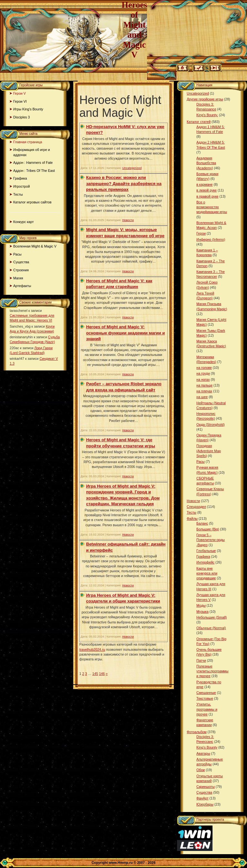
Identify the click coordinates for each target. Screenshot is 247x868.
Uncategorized (132, 168)
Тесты (18, 194)
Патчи (201, 660)
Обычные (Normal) (211, 628)
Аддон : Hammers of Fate (33, 163)
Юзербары (205, 804)
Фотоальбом (197, 732)
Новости (128, 220)
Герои (201, 233)
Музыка (203, 611)
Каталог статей (199, 122)
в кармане (204, 184)
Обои (201, 770)
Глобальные (206, 551)
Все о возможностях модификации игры (212, 207)
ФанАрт (203, 798)
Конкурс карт (24, 222)
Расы (17, 254)
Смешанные (206, 693)
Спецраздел (196, 507)
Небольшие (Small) (212, 617)
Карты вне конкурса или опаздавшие (207, 573)
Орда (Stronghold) (211, 425)
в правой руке (207, 196)
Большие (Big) (208, 529)
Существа (21, 262)
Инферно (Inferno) (211, 239)
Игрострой (21, 186)
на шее (202, 397)
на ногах (203, 379)
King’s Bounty (207, 747)
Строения (21, 270)
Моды (201, 605)
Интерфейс (205, 562)
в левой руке (207, 190)
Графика (20, 178)
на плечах (204, 391)
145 (95, 674)
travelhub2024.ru (92, 649)
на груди (203, 373)
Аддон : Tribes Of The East (34, 171)
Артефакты (22, 286)
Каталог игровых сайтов (32, 202)
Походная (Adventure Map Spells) (209, 451)
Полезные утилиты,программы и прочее (212, 671)
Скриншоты (206, 787)
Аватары (203, 753)
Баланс (202, 523)
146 (102, 674)
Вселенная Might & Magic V (35, 246)
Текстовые (205, 698)
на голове (204, 368)
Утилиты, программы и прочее (207, 709)
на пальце (204, 385)
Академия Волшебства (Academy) (206, 163)
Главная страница (28, 142)
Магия (18, 278)
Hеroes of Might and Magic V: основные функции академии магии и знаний (125, 333)
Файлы (192, 518)
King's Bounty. (207, 115)
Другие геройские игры (205, 99)
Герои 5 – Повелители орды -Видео (211, 540)
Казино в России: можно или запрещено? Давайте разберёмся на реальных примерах (124, 183)
